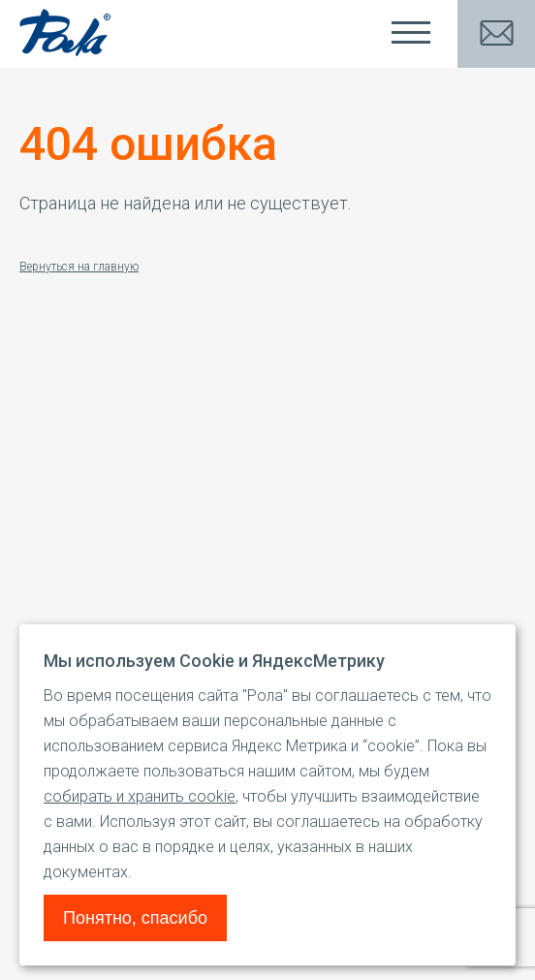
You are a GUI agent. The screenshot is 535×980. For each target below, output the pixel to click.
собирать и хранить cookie (140, 796)
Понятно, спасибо (135, 918)
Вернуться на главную (79, 267)
